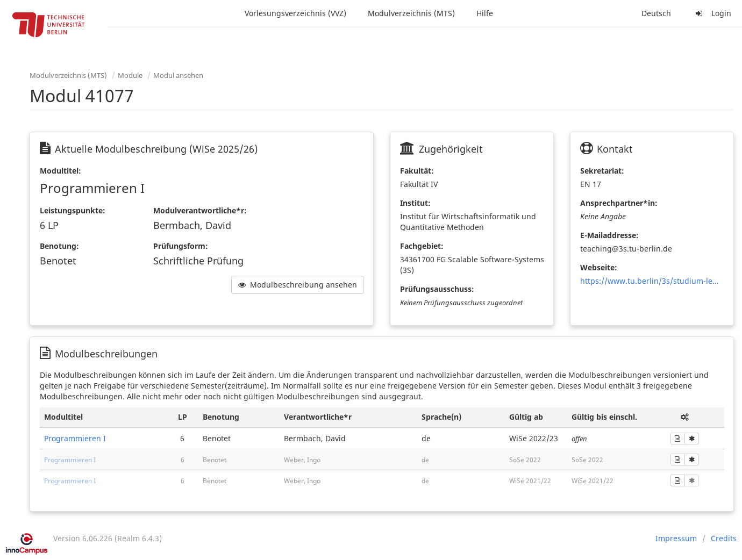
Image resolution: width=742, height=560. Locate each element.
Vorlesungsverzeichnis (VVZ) (295, 13)
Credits (724, 538)
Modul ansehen (178, 75)
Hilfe (485, 13)
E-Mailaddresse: (609, 235)
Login (712, 13)
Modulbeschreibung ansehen (298, 285)
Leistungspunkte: (73, 210)
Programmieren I (75, 438)
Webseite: (599, 267)
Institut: (415, 203)
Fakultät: (417, 171)
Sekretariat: (602, 171)
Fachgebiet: (422, 246)
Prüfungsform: (181, 246)
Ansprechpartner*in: (619, 203)
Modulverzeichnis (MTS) (411, 13)
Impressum (676, 538)
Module (130, 75)
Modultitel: (60, 171)
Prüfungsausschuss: (437, 289)
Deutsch (656, 13)
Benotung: (59, 246)
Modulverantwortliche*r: (200, 210)
